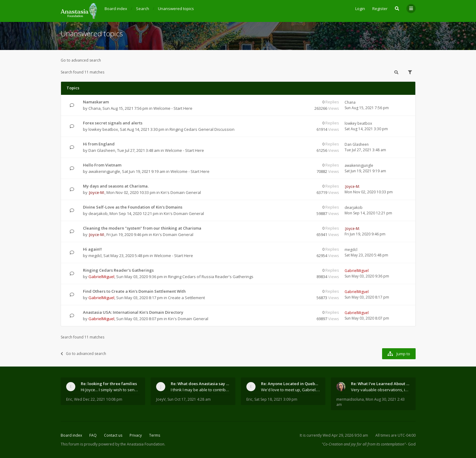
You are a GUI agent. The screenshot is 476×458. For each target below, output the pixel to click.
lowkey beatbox (103, 129)
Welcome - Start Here (173, 108)
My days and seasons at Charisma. (116, 186)
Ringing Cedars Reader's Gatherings (118, 270)
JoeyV (161, 399)
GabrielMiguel (101, 277)
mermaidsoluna (350, 399)
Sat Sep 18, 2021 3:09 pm (276, 399)
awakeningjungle (104, 171)
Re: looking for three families (109, 384)
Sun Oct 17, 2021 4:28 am (189, 399)
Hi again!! (92, 249)
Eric (69, 399)
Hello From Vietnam (102, 165)
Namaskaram (96, 102)
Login (360, 9)
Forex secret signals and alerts (113, 123)
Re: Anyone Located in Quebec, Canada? (291, 384)
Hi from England (99, 144)
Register (380, 9)
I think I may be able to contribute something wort (200, 390)
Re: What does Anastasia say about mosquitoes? (200, 384)
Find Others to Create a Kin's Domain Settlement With (134, 291)
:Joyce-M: (97, 192)
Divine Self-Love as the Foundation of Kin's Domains (133, 207)
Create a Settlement (186, 298)
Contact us (113, 435)
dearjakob (98, 213)
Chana (95, 108)
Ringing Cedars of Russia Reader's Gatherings (211, 277)
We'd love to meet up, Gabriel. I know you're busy (291, 390)
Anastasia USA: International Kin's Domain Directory (133, 312)
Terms (155, 435)
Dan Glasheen (102, 150)
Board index (71, 435)
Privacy (136, 435)
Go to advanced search (81, 60)
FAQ (93, 435)
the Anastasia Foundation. (143, 444)
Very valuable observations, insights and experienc (381, 390)
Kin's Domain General (181, 192)
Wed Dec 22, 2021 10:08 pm (98, 399)
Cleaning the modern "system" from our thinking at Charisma (142, 228)
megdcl (95, 256)
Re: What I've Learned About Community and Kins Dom (381, 384)
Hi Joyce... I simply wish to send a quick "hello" (110, 390)
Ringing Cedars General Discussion (202, 129)
